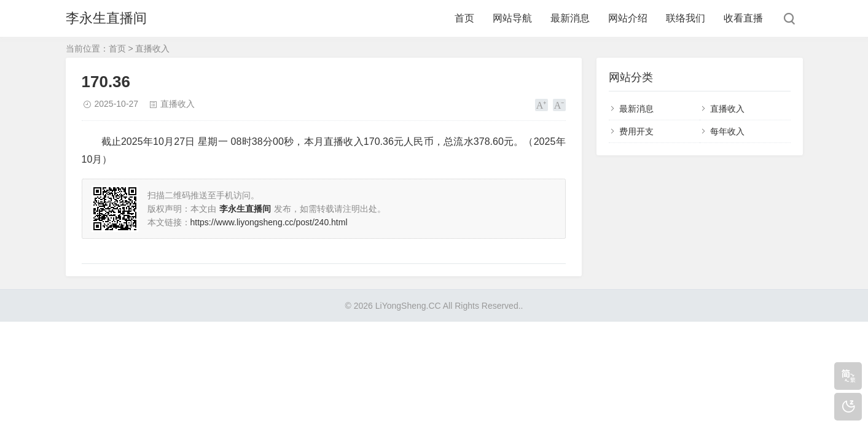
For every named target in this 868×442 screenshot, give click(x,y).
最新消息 (570, 18)
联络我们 (686, 18)
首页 (464, 18)
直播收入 (152, 48)
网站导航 (512, 18)
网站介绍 (628, 18)
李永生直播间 (106, 18)
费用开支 (636, 131)
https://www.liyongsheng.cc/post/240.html (269, 222)
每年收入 (727, 131)
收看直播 (743, 18)
